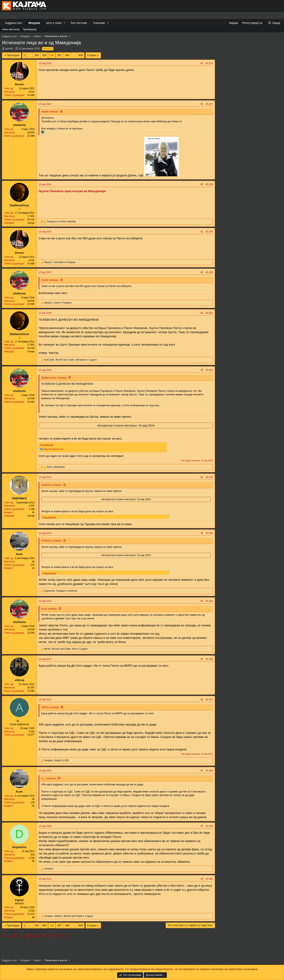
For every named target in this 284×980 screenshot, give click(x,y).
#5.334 (209, 533)
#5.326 (209, 63)
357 (60, 55)
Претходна (13, 55)
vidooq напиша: (50, 707)
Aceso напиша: (50, 280)
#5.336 (209, 659)
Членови (99, 23)
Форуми (34, 23)
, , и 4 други (69, 916)
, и (60, 262)
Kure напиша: (49, 609)
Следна (92, 55)
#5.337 (209, 700)
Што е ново (54, 23)
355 (44, 55)
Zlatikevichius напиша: (54, 378)
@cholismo (48, 118)
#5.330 (209, 272)
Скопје (31, 223)
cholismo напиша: (52, 485)
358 (67, 55)
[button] (65, 23)
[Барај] (274, 23)
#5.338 (209, 771)
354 (37, 55)
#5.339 (209, 826)
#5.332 (209, 370)
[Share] (202, 63)
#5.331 (209, 313)
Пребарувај (30, 29)
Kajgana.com (14, 23)
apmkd (9, 48)
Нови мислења (11, 29)
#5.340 (209, 879)
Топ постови (79, 23)
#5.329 (209, 232)
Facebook (47, 445)
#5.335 (209, 601)
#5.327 (209, 104)
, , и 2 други (66, 649)
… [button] (30, 55)
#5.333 (209, 477)
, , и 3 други (70, 360)
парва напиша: (50, 111)
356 (52, 55)
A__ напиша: (49, 778)
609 (81, 55)
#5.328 (209, 184)
